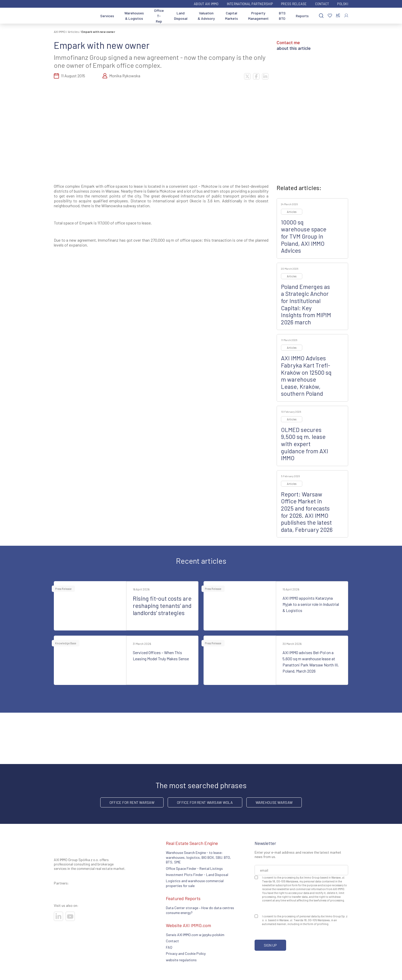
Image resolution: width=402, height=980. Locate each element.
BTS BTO (282, 16)
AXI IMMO (60, 32)
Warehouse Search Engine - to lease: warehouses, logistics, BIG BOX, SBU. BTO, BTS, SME (198, 857)
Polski (343, 4)
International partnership (250, 4)
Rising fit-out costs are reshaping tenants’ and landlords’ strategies (162, 605)
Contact (322, 4)
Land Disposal (181, 16)
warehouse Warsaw (274, 802)
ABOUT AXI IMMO (206, 4)
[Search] (321, 16)
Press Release (294, 4)
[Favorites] (330, 16)
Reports (302, 16)
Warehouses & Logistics (134, 16)
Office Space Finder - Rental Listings (194, 868)
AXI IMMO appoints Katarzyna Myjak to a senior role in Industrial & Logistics (311, 604)
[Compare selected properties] (338, 16)
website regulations (181, 960)
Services (107, 16)
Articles (73, 32)
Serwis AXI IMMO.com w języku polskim (195, 935)
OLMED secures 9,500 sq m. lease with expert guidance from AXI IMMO (305, 444)
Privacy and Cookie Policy (186, 953)
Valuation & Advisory (206, 16)
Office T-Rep (159, 16)
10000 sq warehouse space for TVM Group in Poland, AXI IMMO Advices (304, 236)
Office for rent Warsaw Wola (205, 802)
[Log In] (346, 16)
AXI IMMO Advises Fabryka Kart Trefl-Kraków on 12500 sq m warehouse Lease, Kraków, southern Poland (306, 376)
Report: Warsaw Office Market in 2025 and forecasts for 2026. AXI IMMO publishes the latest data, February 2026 (307, 512)
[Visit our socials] (58, 916)
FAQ (169, 947)
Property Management (258, 16)
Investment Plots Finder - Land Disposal (197, 875)
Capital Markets (232, 16)
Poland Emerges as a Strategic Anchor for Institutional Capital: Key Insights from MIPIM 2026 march (306, 304)
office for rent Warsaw (132, 802)
